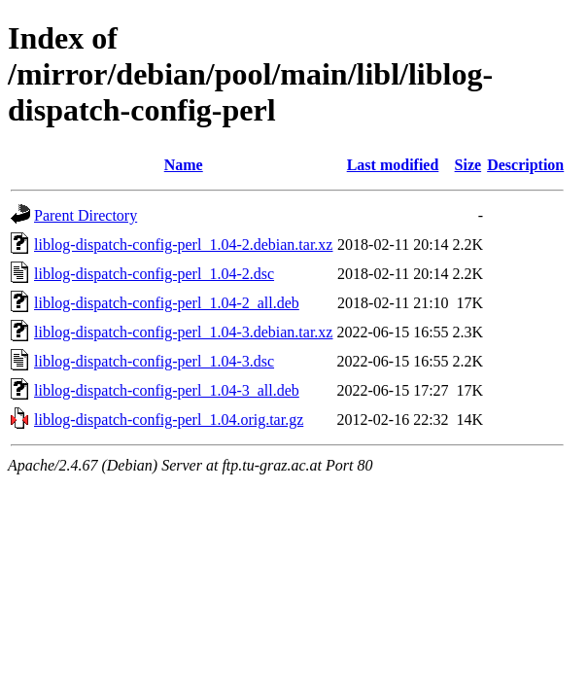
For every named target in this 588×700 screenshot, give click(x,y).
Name (184, 165)
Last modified (393, 165)
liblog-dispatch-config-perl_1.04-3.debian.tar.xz (183, 332)
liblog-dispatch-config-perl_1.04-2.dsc (154, 274)
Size (468, 165)
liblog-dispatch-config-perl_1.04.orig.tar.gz (169, 420)
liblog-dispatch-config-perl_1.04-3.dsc (154, 361)
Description (525, 165)
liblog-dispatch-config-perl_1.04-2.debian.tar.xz (183, 245)
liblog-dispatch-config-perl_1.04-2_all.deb (167, 303)
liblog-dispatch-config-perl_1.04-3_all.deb (167, 390)
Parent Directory (86, 215)
